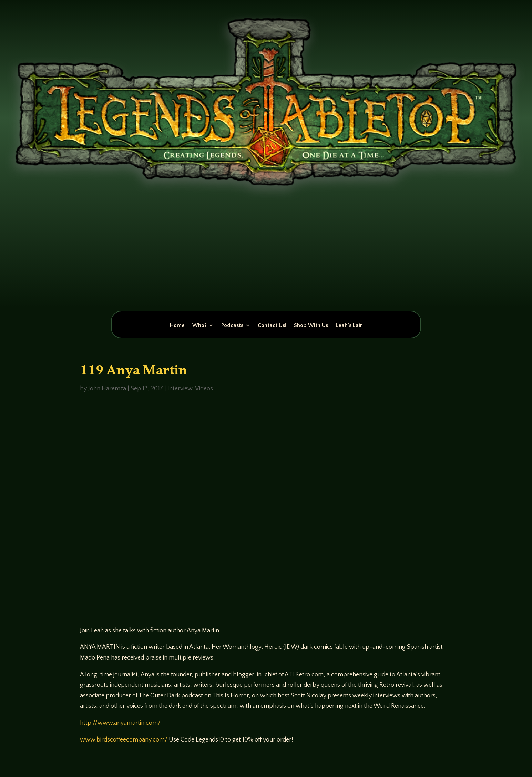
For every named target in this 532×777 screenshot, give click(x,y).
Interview (180, 389)
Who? (199, 326)
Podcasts (232, 326)
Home (177, 326)
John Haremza (107, 389)
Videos (204, 389)
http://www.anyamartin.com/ (120, 723)
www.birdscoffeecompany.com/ (124, 740)
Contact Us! (272, 326)
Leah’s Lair (349, 326)
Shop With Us (311, 326)
